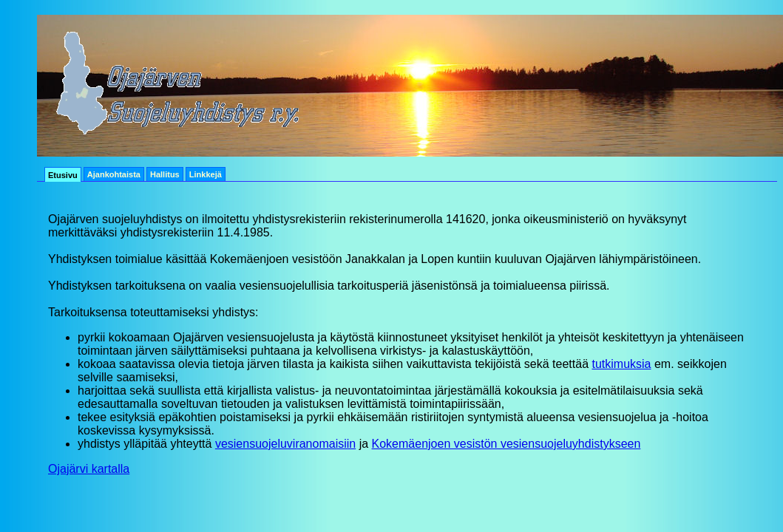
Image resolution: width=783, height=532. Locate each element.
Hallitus (165, 174)
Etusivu (63, 175)
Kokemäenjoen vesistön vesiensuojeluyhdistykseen (506, 444)
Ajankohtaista (114, 174)
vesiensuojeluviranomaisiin (285, 444)
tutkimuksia (621, 364)
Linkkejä (206, 174)
